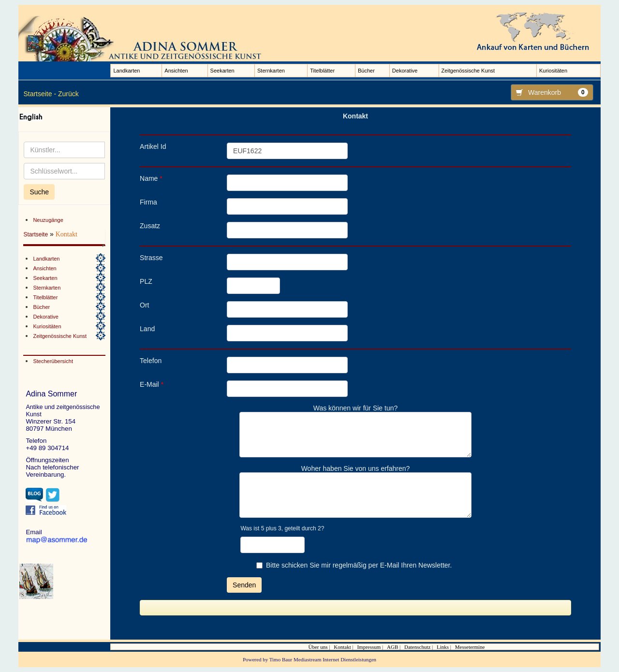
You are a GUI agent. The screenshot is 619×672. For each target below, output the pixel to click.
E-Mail (152, 384)
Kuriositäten (553, 71)
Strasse (151, 258)
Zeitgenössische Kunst (468, 71)
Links (443, 647)
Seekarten (222, 71)
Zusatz (150, 226)
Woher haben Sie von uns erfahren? (356, 468)
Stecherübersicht (53, 361)
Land (147, 329)
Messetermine (470, 647)
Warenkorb (550, 92)
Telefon (151, 361)
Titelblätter (322, 71)
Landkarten (126, 71)
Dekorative (405, 71)
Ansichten (176, 71)
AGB (392, 647)
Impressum (369, 647)
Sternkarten (271, 71)
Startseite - (40, 94)
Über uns (318, 647)
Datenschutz (417, 647)
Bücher (366, 71)
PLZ (146, 281)
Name (151, 178)
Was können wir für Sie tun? (356, 408)
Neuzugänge (48, 220)
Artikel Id (153, 146)
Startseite (36, 234)
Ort (144, 305)
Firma (148, 202)
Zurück (68, 94)
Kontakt (342, 647)
